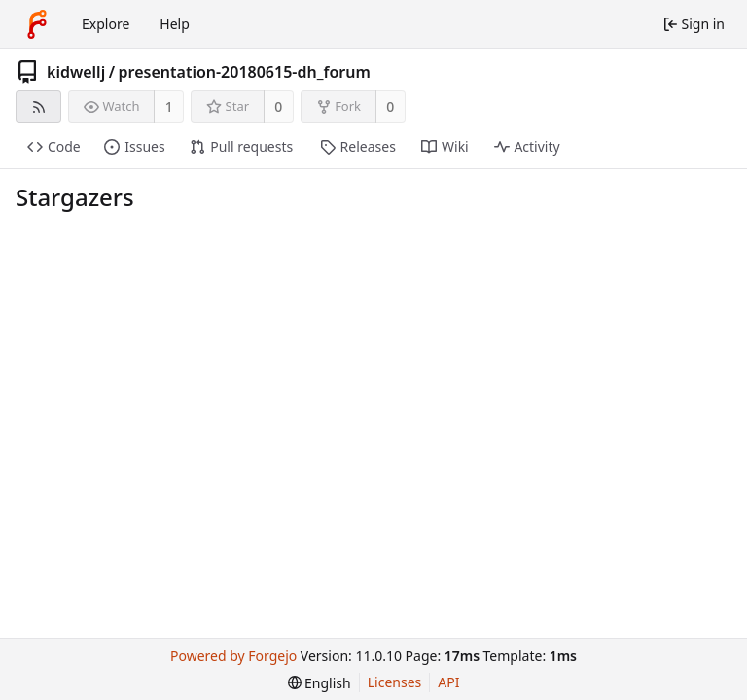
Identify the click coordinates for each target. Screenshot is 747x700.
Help (175, 24)
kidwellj (76, 72)
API (448, 682)
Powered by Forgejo (233, 656)
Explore (106, 24)
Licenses (395, 682)
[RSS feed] (38, 106)
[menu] (320, 683)
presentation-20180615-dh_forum (245, 72)
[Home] (37, 24)
